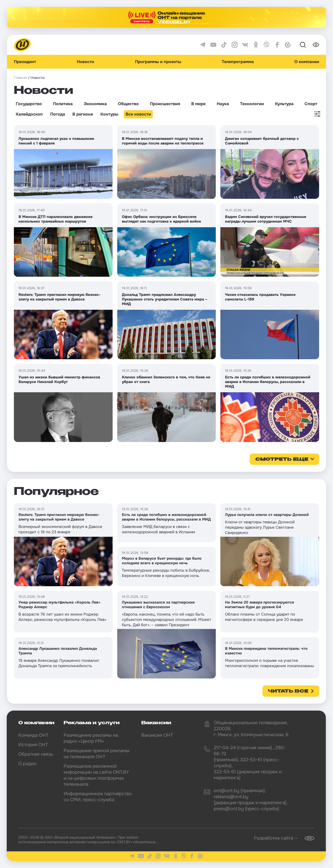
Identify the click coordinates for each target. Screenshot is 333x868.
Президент (25, 62)
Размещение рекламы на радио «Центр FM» (91, 738)
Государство (29, 104)
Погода (58, 114)
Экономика (95, 104)
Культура (284, 104)
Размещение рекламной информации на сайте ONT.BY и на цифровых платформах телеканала (96, 775)
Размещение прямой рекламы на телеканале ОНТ (97, 754)
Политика (63, 104)
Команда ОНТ (33, 735)
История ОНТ (33, 745)
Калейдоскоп (29, 114)
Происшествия (165, 104)
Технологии (252, 104)
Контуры (109, 114)
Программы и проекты (158, 62)
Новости (85, 62)
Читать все (288, 691)
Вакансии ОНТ (157, 735)
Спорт (311, 104)
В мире (198, 104)
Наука (223, 104)
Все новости (138, 114)
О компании (307, 62)
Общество (128, 104)
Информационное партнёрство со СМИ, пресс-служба (98, 797)
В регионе (83, 114)
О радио (27, 764)
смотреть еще (282, 460)
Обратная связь (36, 754)
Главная (20, 78)
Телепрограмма (238, 62)
